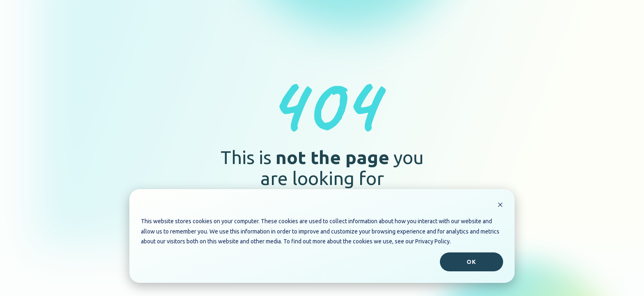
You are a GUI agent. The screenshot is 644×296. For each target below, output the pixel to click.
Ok (471, 262)
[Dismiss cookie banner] (500, 206)
